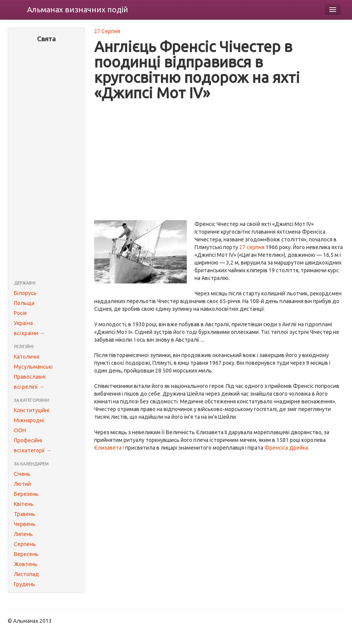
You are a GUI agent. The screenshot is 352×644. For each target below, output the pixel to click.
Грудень (25, 584)
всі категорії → (33, 450)
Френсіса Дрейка (286, 448)
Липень (23, 534)
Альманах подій (78, 9)
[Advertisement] (46, 162)
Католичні (27, 357)
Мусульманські (33, 367)
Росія (20, 313)
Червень (25, 524)
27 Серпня (107, 31)
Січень (22, 474)
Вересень (26, 554)
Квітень (24, 504)
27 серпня (252, 247)
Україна (23, 323)
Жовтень (26, 564)
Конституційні (32, 410)
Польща (24, 303)
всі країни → (29, 333)
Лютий (22, 484)
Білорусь (25, 293)
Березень (26, 494)
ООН (20, 430)
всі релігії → (29, 387)
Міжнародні (29, 420)
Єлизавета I (109, 448)
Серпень (25, 544)
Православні (30, 377)
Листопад (26, 574)
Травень (25, 514)
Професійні (28, 440)
